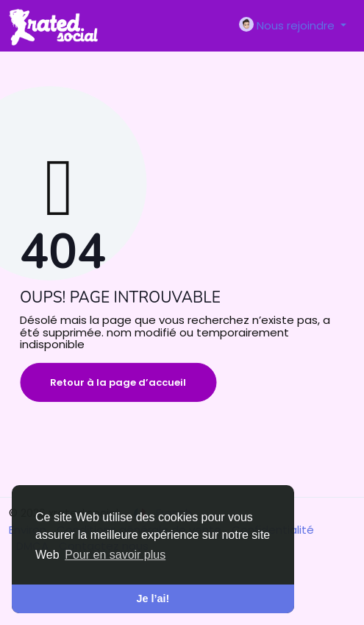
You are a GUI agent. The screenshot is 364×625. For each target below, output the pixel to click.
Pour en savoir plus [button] (115, 555)
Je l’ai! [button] (153, 598)
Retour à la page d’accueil (118, 382)
